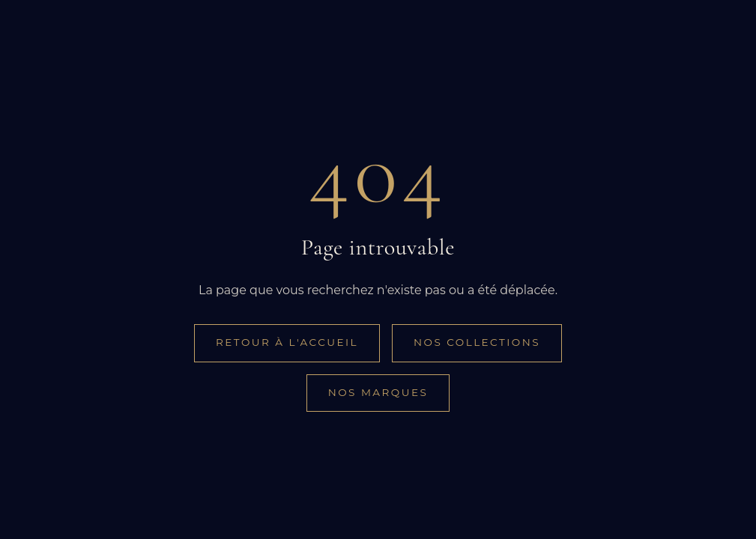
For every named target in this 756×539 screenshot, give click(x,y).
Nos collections (477, 342)
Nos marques (378, 392)
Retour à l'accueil (287, 342)
